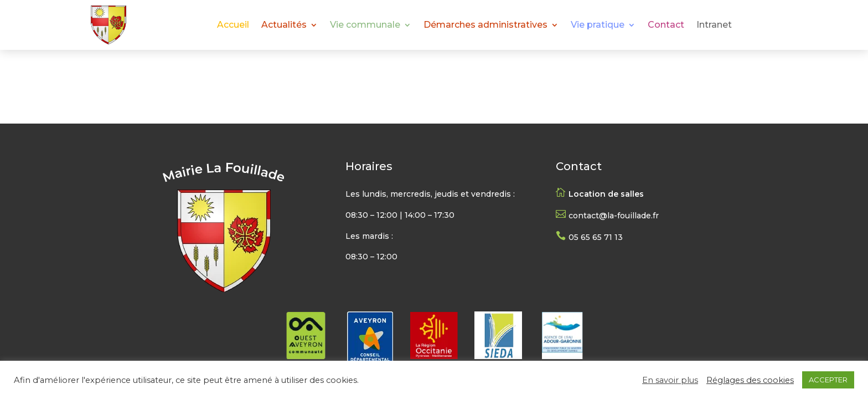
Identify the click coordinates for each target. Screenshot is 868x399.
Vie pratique (598, 25)
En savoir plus (670, 380)
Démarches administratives (485, 25)
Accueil (233, 25)
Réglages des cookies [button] (750, 380)
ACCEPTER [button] (828, 380)
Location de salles (606, 194)
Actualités (284, 25)
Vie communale (365, 25)
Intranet (714, 25)
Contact (666, 25)
